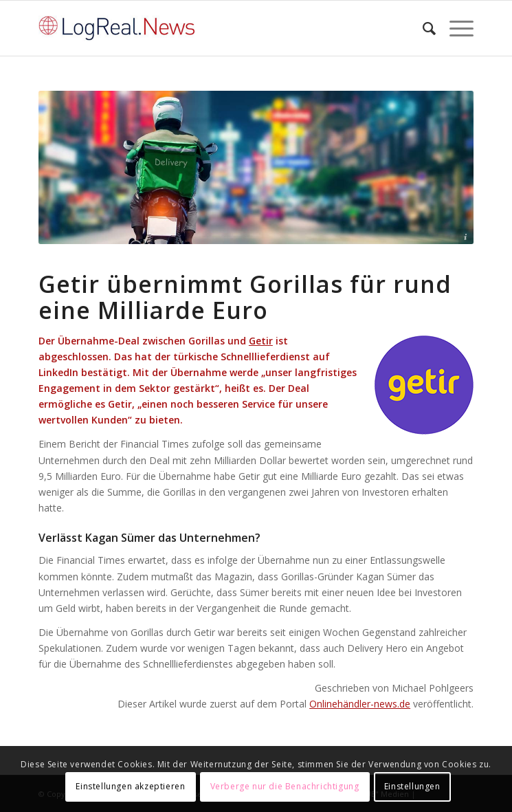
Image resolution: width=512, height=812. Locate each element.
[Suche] (422, 28)
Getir (261, 341)
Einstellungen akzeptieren (130, 786)
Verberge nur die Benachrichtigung (285, 786)
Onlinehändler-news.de (360, 704)
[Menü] (455, 28)
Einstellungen (412, 786)
